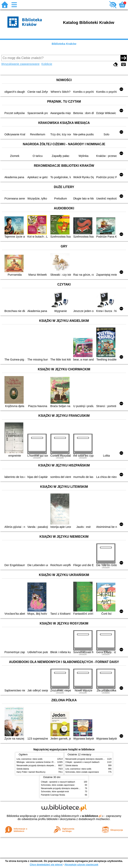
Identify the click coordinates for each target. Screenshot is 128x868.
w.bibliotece (92, 816)
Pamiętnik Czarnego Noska (53, 795)
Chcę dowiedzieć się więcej (46, 865)
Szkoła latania (23, 769)
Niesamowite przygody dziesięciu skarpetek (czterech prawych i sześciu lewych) (52, 765)
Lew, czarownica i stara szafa (29, 759)
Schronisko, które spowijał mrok (55, 792)
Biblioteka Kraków (64, 44)
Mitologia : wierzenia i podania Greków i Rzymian (38, 762)
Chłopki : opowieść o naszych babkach (82, 762)
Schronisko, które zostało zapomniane (82, 772)
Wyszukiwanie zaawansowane (20, 64)
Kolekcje (47, 64)
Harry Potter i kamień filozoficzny (31, 772)
